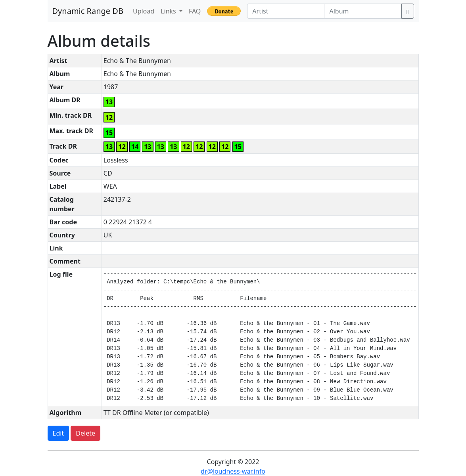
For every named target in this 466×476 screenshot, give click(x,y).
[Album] (363, 11)
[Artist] (286, 11)
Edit (58, 433)
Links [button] (169, 11)
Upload (144, 11)
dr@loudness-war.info (233, 471)
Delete (85, 433)
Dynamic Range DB (88, 11)
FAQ (195, 11)
